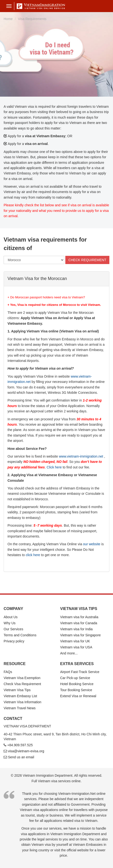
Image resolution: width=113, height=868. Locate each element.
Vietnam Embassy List (20, 696)
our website (92, 544)
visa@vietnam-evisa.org (26, 751)
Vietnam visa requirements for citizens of (45, 244)
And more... (69, 653)
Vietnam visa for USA (76, 647)
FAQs (8, 672)
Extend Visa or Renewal (78, 696)
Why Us (10, 623)
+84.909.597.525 (20, 745)
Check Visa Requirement (22, 684)
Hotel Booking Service (77, 684)
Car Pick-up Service (75, 678)
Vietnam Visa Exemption (22, 678)
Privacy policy (14, 641)
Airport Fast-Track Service (80, 672)
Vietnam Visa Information (23, 702)
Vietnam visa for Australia (79, 617)
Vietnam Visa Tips (17, 690)
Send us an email (21, 757)
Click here (54, 467)
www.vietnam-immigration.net (81, 456)
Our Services (13, 629)
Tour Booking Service (76, 690)
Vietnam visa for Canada (79, 623)
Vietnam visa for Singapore (81, 635)
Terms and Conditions (20, 635)
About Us (11, 617)
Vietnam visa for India (76, 629)
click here (33, 555)
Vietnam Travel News (20, 708)
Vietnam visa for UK (75, 641)
